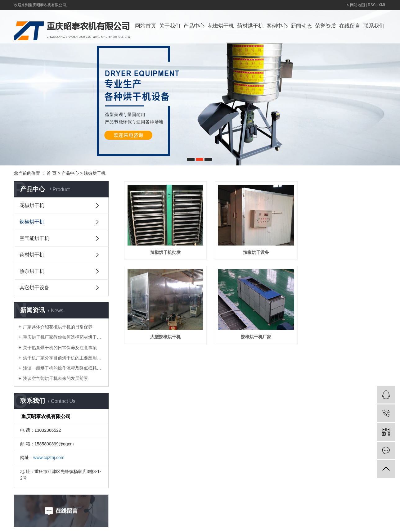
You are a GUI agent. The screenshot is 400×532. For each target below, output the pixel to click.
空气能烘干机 (34, 238)
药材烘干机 (250, 26)
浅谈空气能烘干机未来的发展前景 (56, 378)
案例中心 (277, 26)
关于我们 (170, 26)
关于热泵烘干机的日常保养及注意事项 (60, 348)
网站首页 (146, 26)
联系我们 (374, 26)
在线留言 (350, 26)
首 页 (52, 173)
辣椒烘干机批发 (166, 254)
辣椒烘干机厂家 (259, 340)
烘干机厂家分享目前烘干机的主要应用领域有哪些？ (63, 358)
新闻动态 (301, 26)
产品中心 (194, 26)
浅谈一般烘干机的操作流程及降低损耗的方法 (63, 368)
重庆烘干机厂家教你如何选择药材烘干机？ (63, 337)
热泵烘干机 (32, 271)
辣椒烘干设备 (259, 254)
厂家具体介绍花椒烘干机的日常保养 (58, 327)
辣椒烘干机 (95, 173)
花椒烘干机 (221, 26)
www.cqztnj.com (49, 458)
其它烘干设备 (34, 288)
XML (382, 5)
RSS (372, 5)
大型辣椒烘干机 (166, 340)
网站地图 (357, 5)
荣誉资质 (326, 26)
